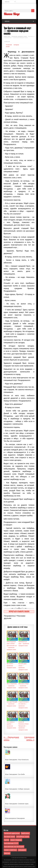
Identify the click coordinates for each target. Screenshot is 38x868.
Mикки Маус (24, 858)
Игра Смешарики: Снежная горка (17, 804)
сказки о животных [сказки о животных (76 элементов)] (10, 850)
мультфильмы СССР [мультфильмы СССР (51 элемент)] (11, 843)
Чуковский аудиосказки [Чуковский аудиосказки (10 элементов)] (12, 833)
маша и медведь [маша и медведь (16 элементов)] (16, 840)
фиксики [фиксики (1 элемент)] (7, 853)
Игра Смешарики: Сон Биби (15, 774)
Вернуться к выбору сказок (19, 611)
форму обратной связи (16, 867)
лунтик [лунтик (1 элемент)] (7, 840)
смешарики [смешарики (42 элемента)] (22, 850)
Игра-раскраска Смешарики (15, 818)
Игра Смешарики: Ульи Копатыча (17, 760)
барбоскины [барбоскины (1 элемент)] (25, 833)
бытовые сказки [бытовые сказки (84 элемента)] (10, 837)
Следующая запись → (29, 738)
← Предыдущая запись (11, 738)
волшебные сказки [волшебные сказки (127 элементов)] (23, 837)
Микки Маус (12, 14)
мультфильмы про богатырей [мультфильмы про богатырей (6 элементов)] (14, 847)
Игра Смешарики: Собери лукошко (17, 789)
